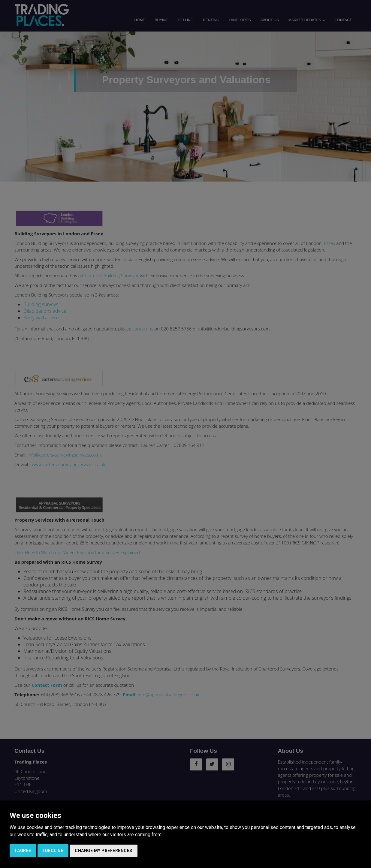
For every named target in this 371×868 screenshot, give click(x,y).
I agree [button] (23, 851)
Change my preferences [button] (104, 851)
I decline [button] (53, 851)
